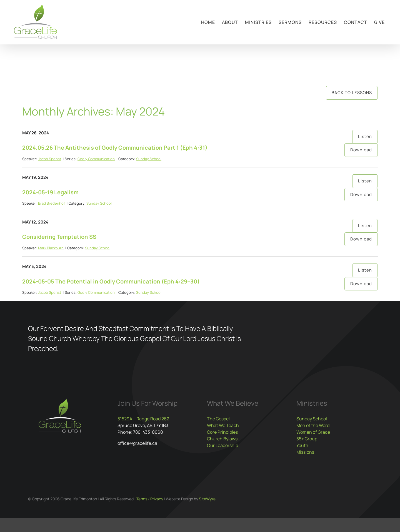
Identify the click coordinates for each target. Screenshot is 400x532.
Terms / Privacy (150, 499)
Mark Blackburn (51, 248)
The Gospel (218, 419)
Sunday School (149, 159)
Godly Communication (96, 159)
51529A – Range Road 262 (143, 419)
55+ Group (307, 439)
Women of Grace (313, 432)
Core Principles (222, 432)
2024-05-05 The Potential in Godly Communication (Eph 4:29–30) (111, 281)
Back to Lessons (352, 93)
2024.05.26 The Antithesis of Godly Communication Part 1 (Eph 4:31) (115, 148)
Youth (302, 445)
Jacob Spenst (50, 159)
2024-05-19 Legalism (50, 192)
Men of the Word (313, 425)
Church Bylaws (222, 439)
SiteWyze (207, 499)
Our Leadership (222, 445)
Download (361, 150)
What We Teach (223, 425)
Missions (305, 452)
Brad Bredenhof (52, 203)
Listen (365, 136)
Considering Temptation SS (59, 237)
